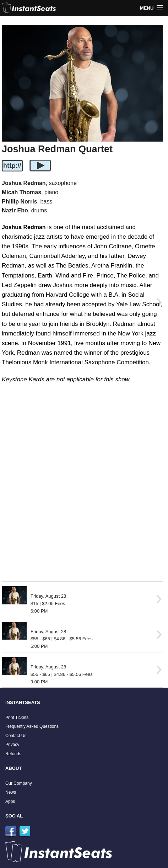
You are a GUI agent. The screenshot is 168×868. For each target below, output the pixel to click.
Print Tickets (17, 718)
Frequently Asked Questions (32, 726)
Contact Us (16, 736)
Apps (10, 801)
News (11, 792)
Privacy (12, 745)
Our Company (19, 783)
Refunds (13, 754)
